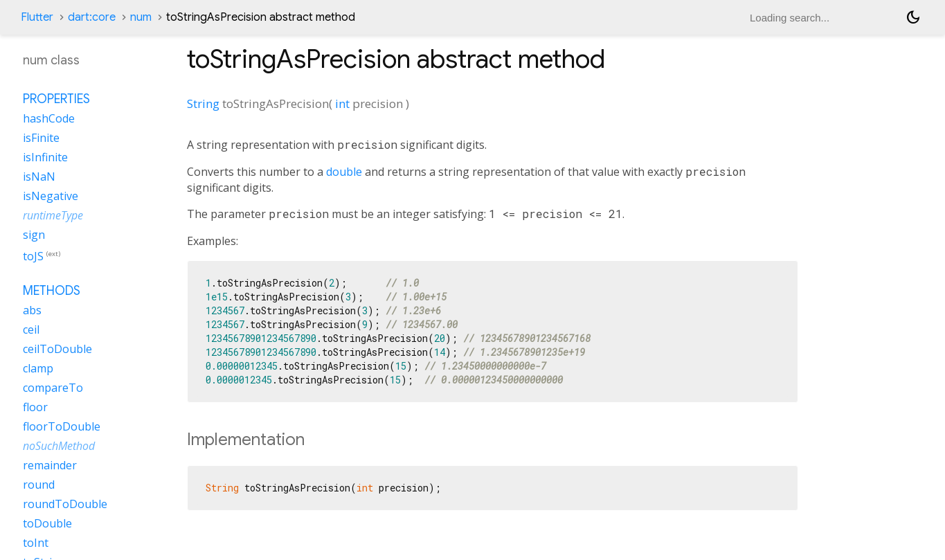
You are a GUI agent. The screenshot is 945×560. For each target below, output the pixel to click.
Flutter (37, 17)
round (39, 485)
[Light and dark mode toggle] (913, 17)
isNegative (51, 196)
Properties (56, 99)
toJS (33, 256)
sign (34, 235)
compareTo (53, 388)
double (344, 172)
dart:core (92, 17)
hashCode (49, 118)
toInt (36, 543)
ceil (31, 329)
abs (32, 310)
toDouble (47, 523)
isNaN (39, 177)
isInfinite (45, 157)
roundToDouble (65, 504)
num (141, 17)
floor (35, 407)
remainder (50, 465)
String (203, 103)
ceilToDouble (57, 349)
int (342, 103)
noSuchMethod (59, 446)
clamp (38, 368)
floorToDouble (62, 426)
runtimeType (53, 215)
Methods (52, 291)
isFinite (41, 138)
